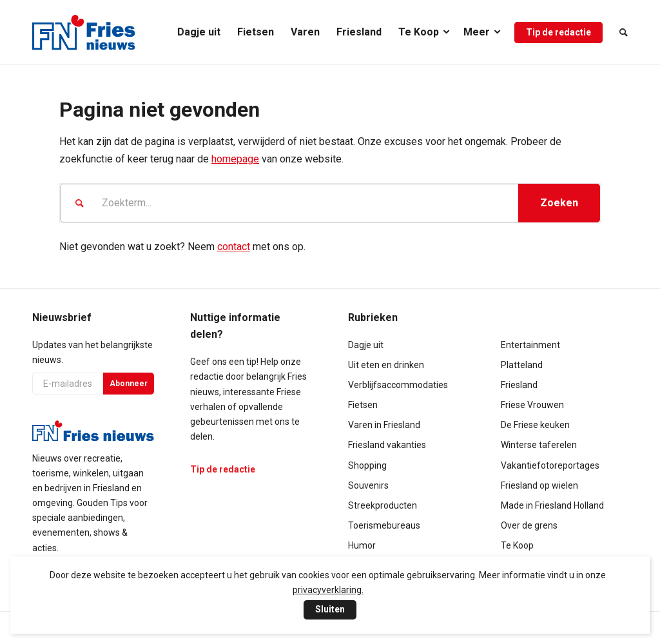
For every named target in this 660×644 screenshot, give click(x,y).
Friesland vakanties (387, 445)
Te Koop (517, 545)
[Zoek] (619, 32)
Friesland (519, 385)
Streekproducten (383, 505)
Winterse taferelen (539, 445)
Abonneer (129, 384)
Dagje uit (366, 345)
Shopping (367, 465)
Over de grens (529, 525)
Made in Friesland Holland (552, 505)
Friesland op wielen (539, 485)
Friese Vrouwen (532, 405)
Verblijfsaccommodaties (398, 385)
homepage (235, 159)
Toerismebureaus (384, 525)
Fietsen (363, 405)
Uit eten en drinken (386, 365)
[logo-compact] (84, 32)
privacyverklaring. (328, 590)
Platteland (522, 365)
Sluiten (330, 609)
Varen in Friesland (384, 425)
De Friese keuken (535, 425)
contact (234, 247)
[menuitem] (199, 32)
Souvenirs (368, 485)
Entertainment (530, 345)
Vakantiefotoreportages (550, 465)
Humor (362, 545)
